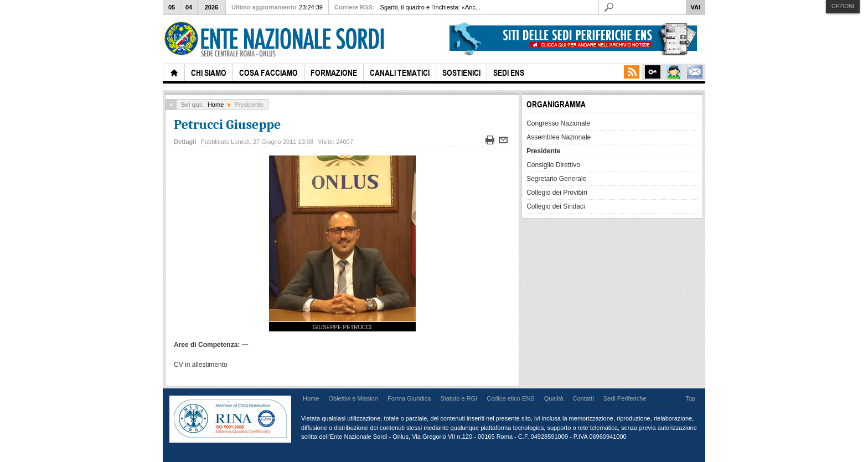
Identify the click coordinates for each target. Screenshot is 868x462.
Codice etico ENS (510, 398)
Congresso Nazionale (558, 123)
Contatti (583, 398)
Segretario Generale (556, 179)
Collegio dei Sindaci (556, 206)
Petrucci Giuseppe (227, 124)
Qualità (554, 398)
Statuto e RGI (459, 398)
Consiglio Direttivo (553, 165)
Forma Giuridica (409, 398)
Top (690, 398)
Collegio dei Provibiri (557, 193)
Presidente (543, 151)
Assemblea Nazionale (559, 137)
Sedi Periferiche (625, 398)
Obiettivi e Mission (353, 398)
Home (216, 105)
